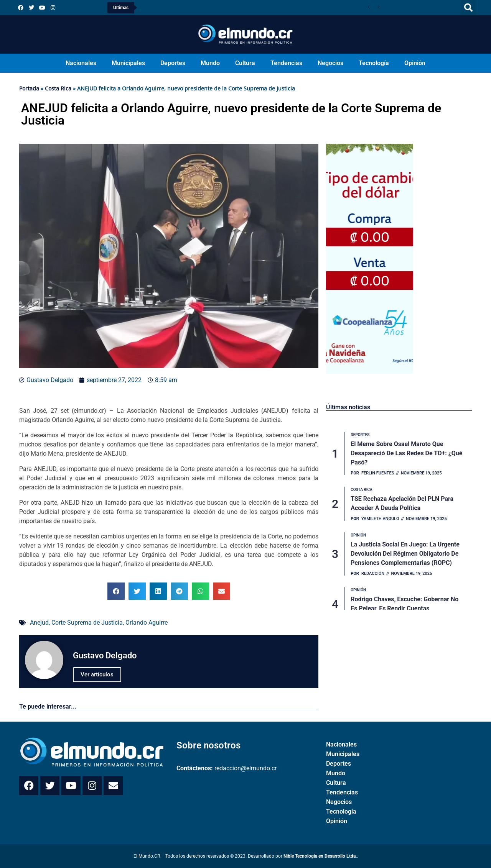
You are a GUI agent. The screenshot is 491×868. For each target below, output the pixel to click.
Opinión (415, 63)
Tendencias (286, 63)
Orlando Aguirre (147, 623)
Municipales (128, 63)
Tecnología (374, 63)
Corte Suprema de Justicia (87, 623)
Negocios (330, 63)
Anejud (39, 623)
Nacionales (81, 63)
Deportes (173, 63)
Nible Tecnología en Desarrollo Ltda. (320, 856)
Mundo (210, 63)
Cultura (245, 63)
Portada (29, 88)
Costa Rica (58, 88)
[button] (468, 8)
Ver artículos (97, 674)
